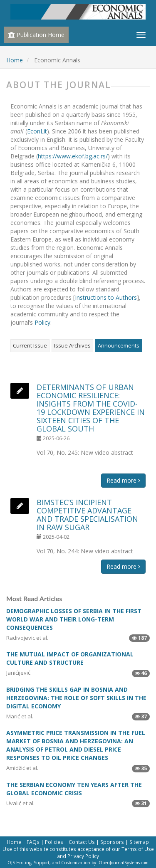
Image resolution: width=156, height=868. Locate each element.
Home (15, 60)
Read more (123, 480)
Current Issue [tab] (30, 345)
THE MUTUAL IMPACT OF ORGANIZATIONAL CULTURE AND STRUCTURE (70, 658)
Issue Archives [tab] (72, 345)
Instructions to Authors (106, 297)
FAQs (33, 842)
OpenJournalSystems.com (124, 863)
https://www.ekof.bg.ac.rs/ (73, 156)
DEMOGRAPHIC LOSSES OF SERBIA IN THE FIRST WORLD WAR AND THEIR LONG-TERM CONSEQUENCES (74, 619)
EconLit (37, 131)
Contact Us (82, 842)
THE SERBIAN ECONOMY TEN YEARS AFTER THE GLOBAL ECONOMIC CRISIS (74, 789)
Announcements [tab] (119, 345)
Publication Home (36, 35)
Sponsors (112, 842)
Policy (42, 322)
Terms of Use (138, 849)
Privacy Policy (83, 856)
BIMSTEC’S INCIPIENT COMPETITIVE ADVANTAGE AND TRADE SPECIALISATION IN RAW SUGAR (87, 515)
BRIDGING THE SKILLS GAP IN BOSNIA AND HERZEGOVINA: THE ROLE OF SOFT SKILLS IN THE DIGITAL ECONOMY (76, 698)
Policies (54, 842)
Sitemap (139, 842)
